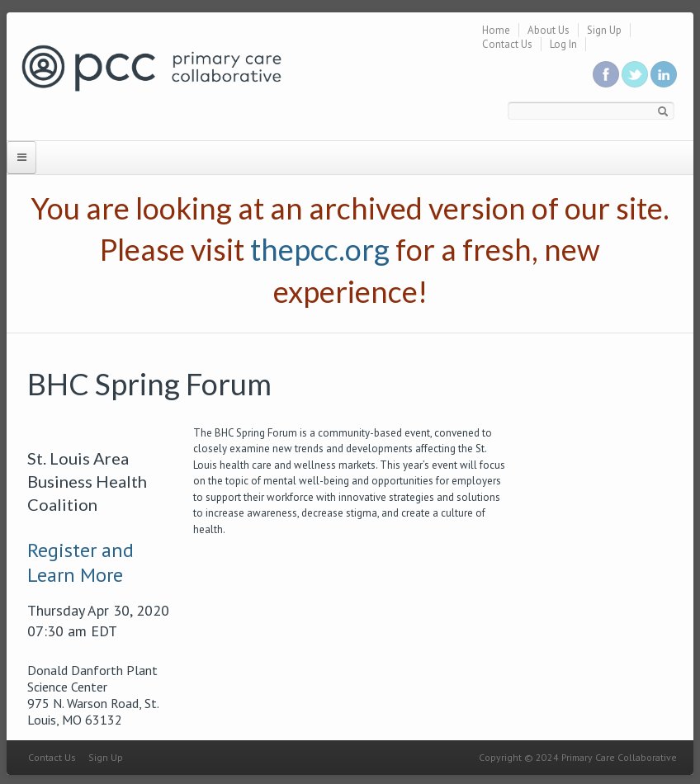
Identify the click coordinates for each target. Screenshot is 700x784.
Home (496, 30)
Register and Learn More (80, 562)
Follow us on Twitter (635, 74)
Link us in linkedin (664, 74)
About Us (549, 30)
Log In (563, 44)
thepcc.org (320, 249)
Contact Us (507, 44)
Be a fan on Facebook (606, 74)
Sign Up (604, 30)
